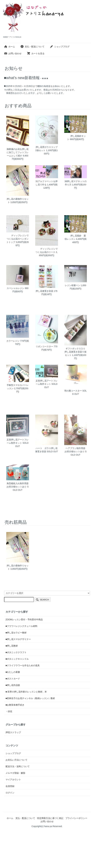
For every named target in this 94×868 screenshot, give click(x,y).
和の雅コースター (73, 391)
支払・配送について (32, 47)
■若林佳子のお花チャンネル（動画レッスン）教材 (30, 698)
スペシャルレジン (15, 288)
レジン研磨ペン (72, 285)
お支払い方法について (17, 760)
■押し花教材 (12, 646)
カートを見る (36, 53)
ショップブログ (60, 47)
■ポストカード (13, 679)
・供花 (9, 711)
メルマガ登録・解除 (15, 773)
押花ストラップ (13, 732)
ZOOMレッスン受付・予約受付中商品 (24, 620)
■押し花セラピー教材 (16, 633)
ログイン (10, 793)
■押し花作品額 (13, 685)
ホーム (9, 47)
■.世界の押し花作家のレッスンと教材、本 (26, 692)
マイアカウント (13, 780)
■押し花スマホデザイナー (18, 639)
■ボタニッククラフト (16, 652)
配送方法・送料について (18, 766)
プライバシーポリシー (76, 818)
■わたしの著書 (13, 672)
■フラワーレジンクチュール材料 (22, 626)
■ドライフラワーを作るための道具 (23, 665)
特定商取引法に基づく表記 (50, 818)
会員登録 (10, 786)
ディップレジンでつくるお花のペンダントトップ (18, 239)
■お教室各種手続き (15, 705)
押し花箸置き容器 (44, 291)
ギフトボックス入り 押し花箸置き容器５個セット (76, 352)
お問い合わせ (13, 53)
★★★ (45, 78)
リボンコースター (44, 346)
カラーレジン (13, 341)
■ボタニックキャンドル (17, 659)
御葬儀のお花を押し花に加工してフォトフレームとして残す (18, 152)
